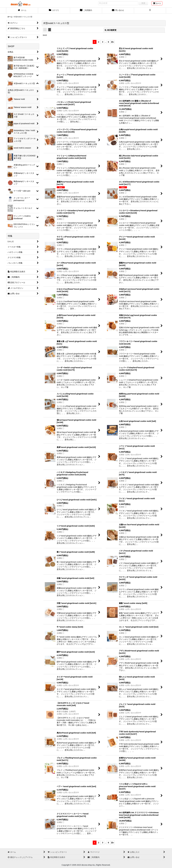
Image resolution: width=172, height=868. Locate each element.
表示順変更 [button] (111, 30)
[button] (150, 11)
